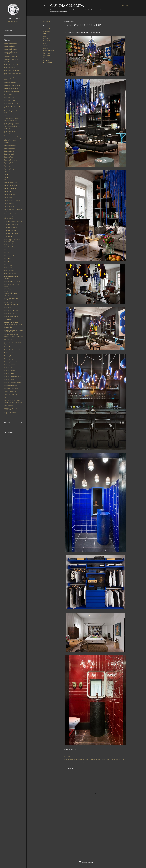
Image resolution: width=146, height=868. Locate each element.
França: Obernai (9, 203)
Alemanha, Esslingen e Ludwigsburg (11, 53)
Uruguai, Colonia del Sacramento (10, 409)
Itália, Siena (7, 289)
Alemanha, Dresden (10, 49)
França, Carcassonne (10, 185)
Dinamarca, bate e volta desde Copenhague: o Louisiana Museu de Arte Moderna (12, 126)
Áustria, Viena (8, 94)
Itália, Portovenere (10, 274)
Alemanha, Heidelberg (11, 64)
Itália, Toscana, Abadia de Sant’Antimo (12, 299)
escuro (45, 46)
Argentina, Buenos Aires (12, 91)
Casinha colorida (67, 6)
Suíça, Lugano (8, 398)
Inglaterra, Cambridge (11, 225)
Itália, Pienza (8, 268)
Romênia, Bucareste (10, 386)
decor (45, 36)
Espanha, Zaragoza (10, 169)
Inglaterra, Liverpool (10, 227)
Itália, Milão (7, 259)
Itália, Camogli (8, 244)
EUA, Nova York (9, 175)
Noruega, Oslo (8, 339)
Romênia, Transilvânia (11, 389)
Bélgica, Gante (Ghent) (11, 103)
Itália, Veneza (8, 308)
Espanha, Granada (9, 151)
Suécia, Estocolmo (10, 392)
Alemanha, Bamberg (10, 43)
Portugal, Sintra (9, 380)
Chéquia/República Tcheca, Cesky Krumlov (12, 107)
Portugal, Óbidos (9, 371)
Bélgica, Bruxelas (9, 100)
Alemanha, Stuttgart (10, 83)
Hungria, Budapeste (10, 214)
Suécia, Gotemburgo (10, 395)
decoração (47, 39)
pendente (47, 60)
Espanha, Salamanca (10, 160)
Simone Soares (13, 18)
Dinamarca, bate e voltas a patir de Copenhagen (12, 119)
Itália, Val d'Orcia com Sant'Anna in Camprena (11, 304)
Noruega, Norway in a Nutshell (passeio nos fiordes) (13, 336)
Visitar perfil (13, 22)
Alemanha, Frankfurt (10, 57)
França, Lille (7, 191)
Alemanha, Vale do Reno (12, 85)
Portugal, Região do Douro (12, 377)
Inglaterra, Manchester (11, 233)
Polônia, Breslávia (9, 347)
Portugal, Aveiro (9, 356)
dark (45, 34)
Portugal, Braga (9, 359)
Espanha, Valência (9, 166)
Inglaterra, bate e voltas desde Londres (11, 218)
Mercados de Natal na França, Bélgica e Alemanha (13, 323)
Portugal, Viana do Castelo (12, 383)
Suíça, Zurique (8, 405)
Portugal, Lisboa (9, 368)
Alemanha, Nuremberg (11, 70)
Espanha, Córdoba (10, 148)
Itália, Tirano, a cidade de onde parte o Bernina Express (12, 294)
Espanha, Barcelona (10, 145)
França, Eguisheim (10, 188)
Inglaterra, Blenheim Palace (13, 222)
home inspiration (49, 51)
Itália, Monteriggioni (10, 262)
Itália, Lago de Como (10, 256)
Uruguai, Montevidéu (11, 413)
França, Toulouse (9, 206)
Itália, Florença (8, 253)
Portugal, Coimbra (10, 365)
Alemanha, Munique (10, 67)
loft (44, 58)
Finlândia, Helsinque (10, 183)
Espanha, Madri (9, 154)
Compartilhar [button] (47, 21)
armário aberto (48, 29)
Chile (5, 116)
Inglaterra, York (9, 236)
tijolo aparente (48, 63)
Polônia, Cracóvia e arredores (13, 350)
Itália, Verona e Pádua (11, 316)
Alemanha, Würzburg (11, 88)
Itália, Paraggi (8, 265)
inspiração (46, 55)
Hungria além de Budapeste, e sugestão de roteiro (13, 210)
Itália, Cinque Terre (10, 247)
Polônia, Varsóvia (9, 353)
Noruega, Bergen (9, 327)
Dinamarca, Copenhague (12, 136)
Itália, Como (8, 250)
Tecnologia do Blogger (86, 862)
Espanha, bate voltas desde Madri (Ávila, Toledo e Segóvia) (13, 141)
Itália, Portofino (9, 271)
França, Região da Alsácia (12, 200)
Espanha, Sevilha (9, 163)
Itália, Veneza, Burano (11, 311)
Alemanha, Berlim (9, 46)
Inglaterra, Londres (10, 230)
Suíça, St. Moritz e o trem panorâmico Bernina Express (13, 401)
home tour (47, 53)
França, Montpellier (10, 194)
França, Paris (8, 197)
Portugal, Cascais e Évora (12, 362)
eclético (46, 43)
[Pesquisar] (125, 6)
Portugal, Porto (9, 374)
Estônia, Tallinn (8, 172)
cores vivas (47, 31)
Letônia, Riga (8, 319)
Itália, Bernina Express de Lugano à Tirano (12, 240)
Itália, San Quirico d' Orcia (12, 281)
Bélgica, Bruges (9, 97)
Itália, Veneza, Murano (11, 314)
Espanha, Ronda (9, 157)
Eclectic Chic (47, 41)
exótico (46, 48)
